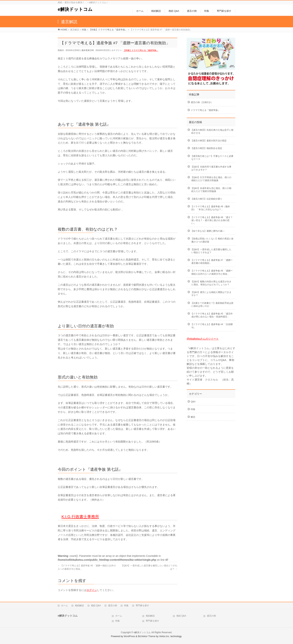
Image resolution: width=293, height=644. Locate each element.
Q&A (193, 402)
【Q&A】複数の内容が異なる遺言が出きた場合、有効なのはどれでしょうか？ (211, 283)
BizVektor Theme (147, 636)
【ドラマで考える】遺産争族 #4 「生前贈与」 (212, 326)
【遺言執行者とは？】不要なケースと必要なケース (212, 158)
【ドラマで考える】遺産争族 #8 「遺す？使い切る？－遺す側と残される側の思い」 (212, 220)
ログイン (92, 590)
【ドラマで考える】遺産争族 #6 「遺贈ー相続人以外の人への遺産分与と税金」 (212, 272)
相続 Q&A (96, 606)
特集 (193, 409)
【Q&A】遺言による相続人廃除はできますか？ (211, 294)
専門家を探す (142, 606)
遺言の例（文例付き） (202, 102)
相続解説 (79, 606)
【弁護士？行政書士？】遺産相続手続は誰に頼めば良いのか (212, 305)
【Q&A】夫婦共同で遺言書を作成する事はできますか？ (211, 168)
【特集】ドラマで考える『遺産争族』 (141, 50)
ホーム (64, 606)
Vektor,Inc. (164, 636)
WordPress (129, 636)
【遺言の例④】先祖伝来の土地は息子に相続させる (212, 131)
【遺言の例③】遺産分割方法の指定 (209, 141)
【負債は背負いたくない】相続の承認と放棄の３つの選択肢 (212, 240)
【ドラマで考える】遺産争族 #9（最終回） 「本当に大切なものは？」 (210, 208)
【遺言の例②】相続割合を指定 (206, 148)
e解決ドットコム (75, 9)
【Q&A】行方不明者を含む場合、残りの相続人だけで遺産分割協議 (211, 179)
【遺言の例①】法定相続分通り (206, 199)
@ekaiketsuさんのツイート (203, 339)
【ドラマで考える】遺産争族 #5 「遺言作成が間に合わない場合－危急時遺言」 (212, 315)
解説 (193, 417)
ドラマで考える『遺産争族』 (205, 110)
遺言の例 (112, 606)
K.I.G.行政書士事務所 (80, 517)
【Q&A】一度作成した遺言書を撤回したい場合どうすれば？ (211, 251)
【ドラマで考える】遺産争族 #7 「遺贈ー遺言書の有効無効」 (212, 262)
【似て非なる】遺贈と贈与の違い (208, 231)
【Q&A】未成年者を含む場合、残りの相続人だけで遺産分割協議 (211, 190)
